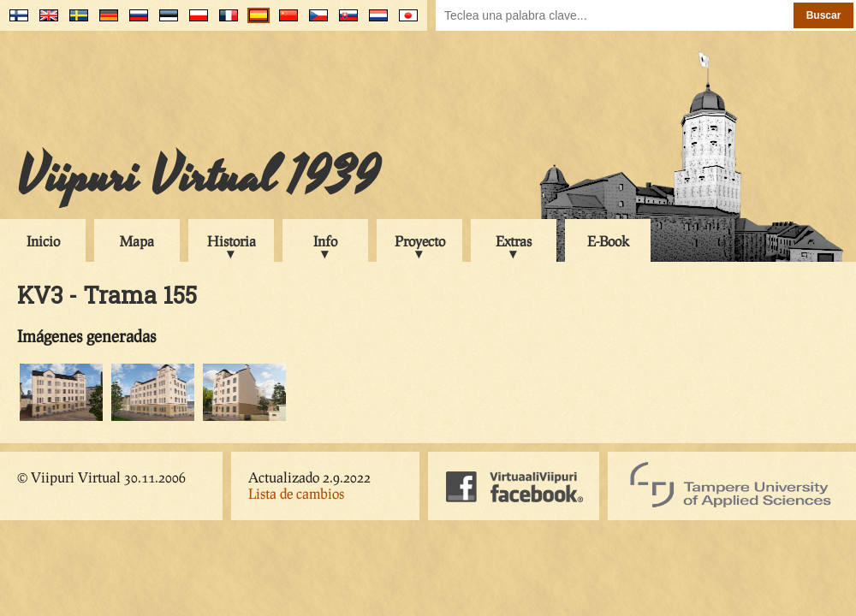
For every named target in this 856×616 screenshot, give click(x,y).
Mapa (137, 241)
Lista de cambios (296, 493)
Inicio (43, 241)
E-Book (608, 241)
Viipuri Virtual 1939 (198, 177)
